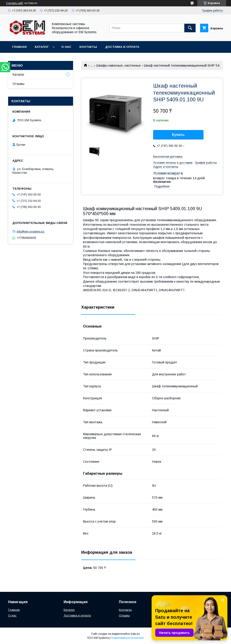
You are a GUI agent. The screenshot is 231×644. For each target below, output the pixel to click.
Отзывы (18, 84)
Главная (19, 47)
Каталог (42, 47)
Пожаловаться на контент (127, 638)
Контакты (88, 47)
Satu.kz (135, 634)
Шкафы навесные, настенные (119, 65)
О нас (66, 47)
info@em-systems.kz (31, 231)
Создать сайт (15, 3)
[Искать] (190, 28)
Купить (178, 135)
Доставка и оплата (122, 47)
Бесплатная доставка (168, 157)
